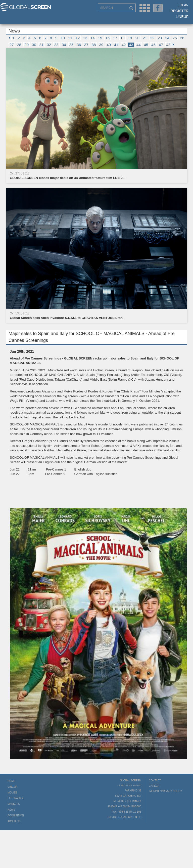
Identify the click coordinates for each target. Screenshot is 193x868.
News (11, 810)
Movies (12, 793)
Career (154, 786)
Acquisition (16, 816)
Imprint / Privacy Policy (166, 791)
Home (11, 781)
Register (179, 11)
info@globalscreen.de (124, 817)
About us (14, 821)
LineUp (182, 17)
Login (183, 5)
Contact (155, 781)
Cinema (12, 787)
